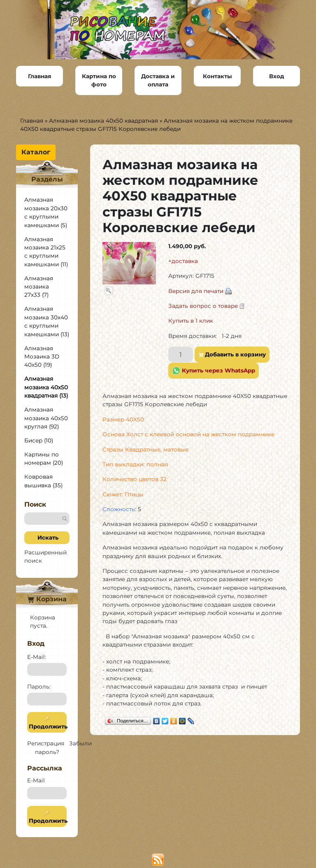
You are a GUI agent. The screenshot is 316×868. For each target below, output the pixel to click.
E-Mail (36, 780)
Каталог (36, 152)
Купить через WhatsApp (214, 371)
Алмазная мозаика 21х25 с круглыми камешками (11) (46, 252)
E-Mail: (37, 657)
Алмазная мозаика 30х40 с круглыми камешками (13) (47, 321)
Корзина (47, 599)
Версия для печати (196, 291)
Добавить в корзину (232, 354)
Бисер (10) (39, 440)
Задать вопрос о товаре (203, 306)
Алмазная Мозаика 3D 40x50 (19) (42, 357)
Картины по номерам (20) (44, 458)
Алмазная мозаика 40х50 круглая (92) (46, 418)
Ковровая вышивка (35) (43, 481)
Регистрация (46, 743)
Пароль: (39, 686)
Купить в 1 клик (191, 321)
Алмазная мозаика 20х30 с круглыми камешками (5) (46, 212)
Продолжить (47, 723)
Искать (47, 538)
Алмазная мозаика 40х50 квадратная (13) (46, 387)
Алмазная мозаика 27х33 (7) (39, 287)
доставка (185, 261)
